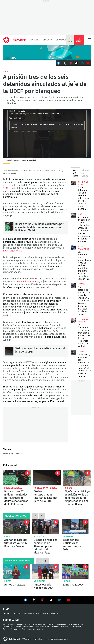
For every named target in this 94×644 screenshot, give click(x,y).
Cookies (17, 629)
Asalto (8, 536)
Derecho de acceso (76, 625)
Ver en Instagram (43, 600)
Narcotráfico (9, 454)
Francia (81, 351)
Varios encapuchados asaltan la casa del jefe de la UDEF (9, 351)
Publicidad (61, 625)
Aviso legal (7, 629)
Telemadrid (16, 614)
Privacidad (77, 627)
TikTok (76, 63)
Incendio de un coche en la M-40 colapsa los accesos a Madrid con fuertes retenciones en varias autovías (73, 215)
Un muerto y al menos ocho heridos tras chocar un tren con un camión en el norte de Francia (73, 353)
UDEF (5, 72)
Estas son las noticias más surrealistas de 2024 (72, 545)
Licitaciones (28, 627)
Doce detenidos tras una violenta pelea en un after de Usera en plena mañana (73, 183)
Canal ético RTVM (42, 627)
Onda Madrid (62, 40)
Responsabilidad (24, 625)
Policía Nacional (12, 251)
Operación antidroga (46, 488)
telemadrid (12, 639)
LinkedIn (82, 63)
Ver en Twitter (34, 600)
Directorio (51, 625)
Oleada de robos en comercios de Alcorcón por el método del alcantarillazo (46, 526)
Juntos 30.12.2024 (75, 571)
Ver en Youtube (68, 600)
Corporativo (11, 620)
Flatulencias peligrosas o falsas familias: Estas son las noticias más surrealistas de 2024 (75, 526)
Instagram (70, 63)
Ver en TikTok (51, 600)
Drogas (19, 454)
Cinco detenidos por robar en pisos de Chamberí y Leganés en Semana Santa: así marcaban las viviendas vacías (73, 285)
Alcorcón (39, 536)
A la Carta (47, 40)
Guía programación (50, 614)
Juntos (8, 581)
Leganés (82, 284)
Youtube (88, 63)
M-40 (80, 214)
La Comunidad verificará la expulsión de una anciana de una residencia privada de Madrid (73, 320)
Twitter (65, 63)
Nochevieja (39, 581)
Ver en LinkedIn (60, 600)
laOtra (38, 614)
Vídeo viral (69, 536)
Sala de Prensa (9, 625)
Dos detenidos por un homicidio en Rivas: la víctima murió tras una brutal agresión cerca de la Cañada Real (73, 248)
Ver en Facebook (26, 600)
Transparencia (39, 625)
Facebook (59, 63)
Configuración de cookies (33, 629)
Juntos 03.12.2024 (16, 571)
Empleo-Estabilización (12, 627)
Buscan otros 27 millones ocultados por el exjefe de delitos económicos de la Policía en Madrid (9, 227)
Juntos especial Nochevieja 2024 (46, 571)
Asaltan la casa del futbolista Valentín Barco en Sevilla (16, 526)
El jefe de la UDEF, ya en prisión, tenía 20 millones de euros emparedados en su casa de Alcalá (77, 478)
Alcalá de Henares (29, 282)
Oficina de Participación (61, 627)
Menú (89, 40)
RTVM (6, 609)
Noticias (35, 40)
